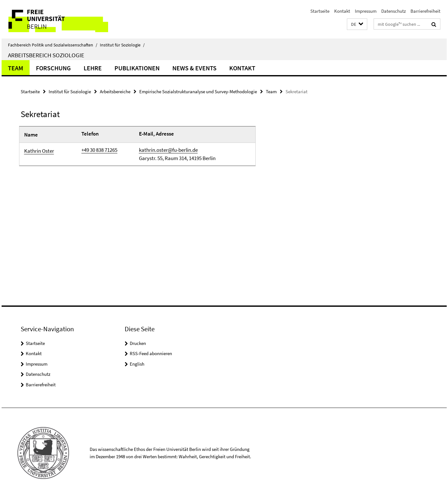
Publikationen (137, 68)
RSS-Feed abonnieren (151, 353)
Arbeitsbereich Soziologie (46, 55)
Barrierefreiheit (425, 11)
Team (16, 68)
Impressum (366, 11)
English (137, 364)
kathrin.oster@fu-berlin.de (168, 150)
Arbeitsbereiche (115, 91)
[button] (357, 24)
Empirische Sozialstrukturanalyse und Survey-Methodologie (198, 91)
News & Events (194, 68)
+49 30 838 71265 (99, 150)
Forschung (53, 68)
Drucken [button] (138, 343)
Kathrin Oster (39, 151)
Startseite (320, 11)
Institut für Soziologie (122, 45)
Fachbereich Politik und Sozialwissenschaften (53, 45)
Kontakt (342, 11)
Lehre (93, 68)
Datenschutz (393, 11)
